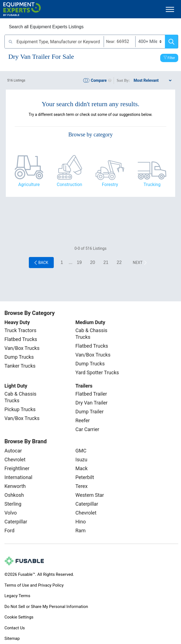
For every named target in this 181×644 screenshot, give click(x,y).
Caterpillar (16, 522)
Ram (81, 530)
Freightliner (17, 468)
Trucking (152, 184)
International (18, 477)
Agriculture (29, 184)
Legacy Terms (17, 596)
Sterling (13, 504)
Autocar (13, 451)
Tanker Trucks (20, 366)
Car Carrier (87, 429)
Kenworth (15, 486)
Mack (81, 468)
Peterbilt (85, 477)
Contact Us (15, 628)
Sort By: (123, 81)
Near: (111, 42)
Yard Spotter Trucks (97, 372)
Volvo (11, 513)
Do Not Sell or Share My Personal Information (46, 607)
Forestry (110, 184)
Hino (81, 522)
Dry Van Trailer (91, 403)
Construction (70, 184)
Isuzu (81, 460)
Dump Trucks (19, 357)
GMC (81, 451)
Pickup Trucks (20, 409)
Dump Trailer (90, 412)
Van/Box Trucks (22, 348)
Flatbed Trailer (91, 394)
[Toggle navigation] (170, 9)
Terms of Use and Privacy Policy (34, 585)
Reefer (83, 420)
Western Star (90, 495)
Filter (171, 58)
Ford (9, 530)
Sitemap (12, 638)
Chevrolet (15, 460)
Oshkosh (14, 495)
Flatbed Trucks (21, 339)
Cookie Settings (19, 617)
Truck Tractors (20, 330)
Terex (81, 486)
